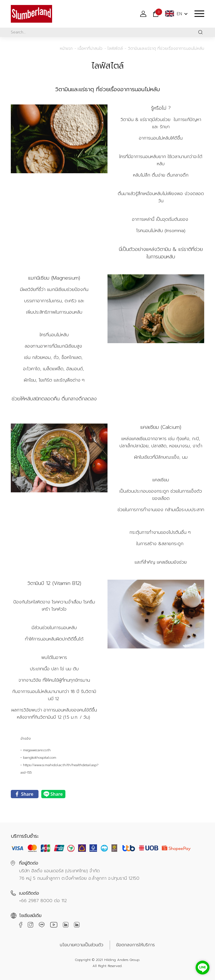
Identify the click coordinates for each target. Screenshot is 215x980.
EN (174, 14)
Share (25, 794)
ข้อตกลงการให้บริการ (135, 945)
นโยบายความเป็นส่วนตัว (82, 945)
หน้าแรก (66, 48)
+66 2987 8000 (36, 901)
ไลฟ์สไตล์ (115, 48)
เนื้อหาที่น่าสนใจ (90, 48)
